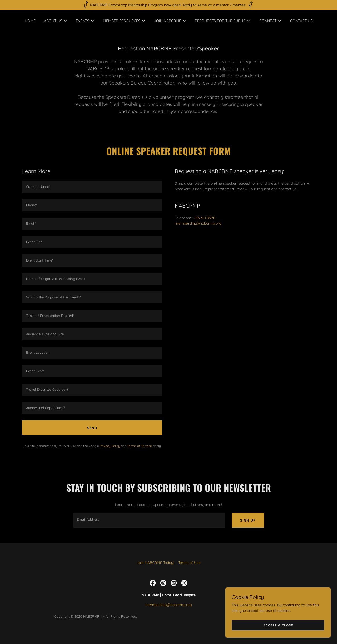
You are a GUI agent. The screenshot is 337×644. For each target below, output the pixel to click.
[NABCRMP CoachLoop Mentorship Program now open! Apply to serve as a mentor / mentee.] (168, 5)
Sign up (248, 520)
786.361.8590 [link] (204, 218)
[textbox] (92, 187)
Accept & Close (278, 625)
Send (92, 428)
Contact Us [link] (301, 21)
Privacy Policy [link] (110, 446)
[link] (153, 583)
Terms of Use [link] (189, 563)
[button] (56, 21)
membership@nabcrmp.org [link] (198, 223)
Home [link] (30, 21)
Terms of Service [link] (140, 446)
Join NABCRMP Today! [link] (155, 563)
